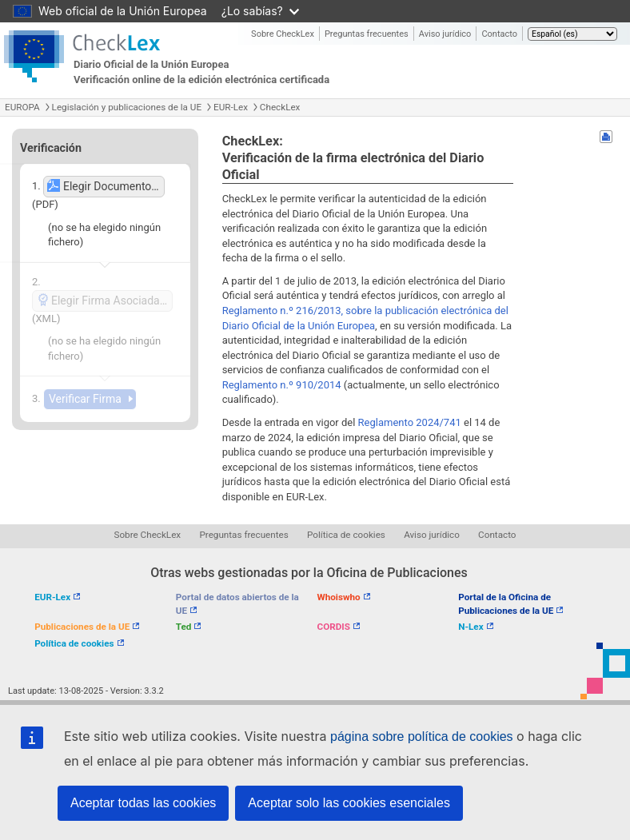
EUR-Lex (231, 107)
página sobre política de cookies (422, 736)
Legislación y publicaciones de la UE (127, 107)
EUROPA (22, 107)
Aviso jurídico (445, 34)
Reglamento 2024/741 (410, 422)
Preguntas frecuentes (367, 34)
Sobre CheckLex (283, 34)
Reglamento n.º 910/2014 (282, 385)
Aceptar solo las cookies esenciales (349, 803)
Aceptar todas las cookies (143, 803)
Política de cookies (346, 535)
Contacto (499, 34)
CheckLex (280, 107)
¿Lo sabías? (260, 11)
